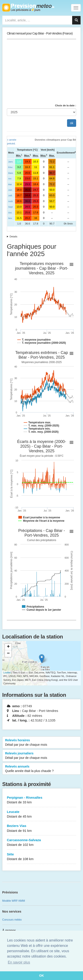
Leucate (41, 814)
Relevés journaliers (41, 756)
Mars (11, 173)
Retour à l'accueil (28, 8)
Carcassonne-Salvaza (41, 843)
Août (10, 201)
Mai (10, 184)
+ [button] (8, 647)
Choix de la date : (66, 105)
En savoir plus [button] (19, 962)
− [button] (8, 654)
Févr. (11, 167)
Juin (10, 190)
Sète (41, 857)
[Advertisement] (41, 71)
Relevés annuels (41, 769)
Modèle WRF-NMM (14, 901)
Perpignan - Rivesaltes (41, 800)
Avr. (10, 179)
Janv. (11, 162)
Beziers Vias (41, 828)
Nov (10, 218)
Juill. (10, 195)
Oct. (10, 213)
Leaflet (7, 673)
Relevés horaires (41, 743)
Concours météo (12, 920)
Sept (10, 207)
